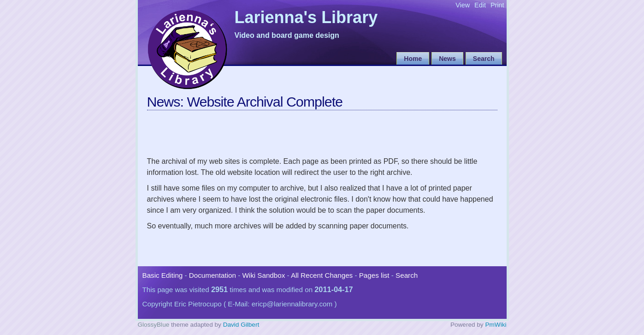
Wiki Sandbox (263, 275)
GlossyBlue (154, 325)
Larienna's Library (306, 18)
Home (413, 59)
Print (497, 5)
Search (484, 59)
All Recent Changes (322, 275)
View (463, 5)
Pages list (374, 275)
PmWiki (496, 325)
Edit (480, 5)
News (447, 59)
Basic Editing (163, 275)
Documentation (213, 275)
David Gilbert (241, 325)
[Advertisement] (315, 132)
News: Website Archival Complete (245, 102)
